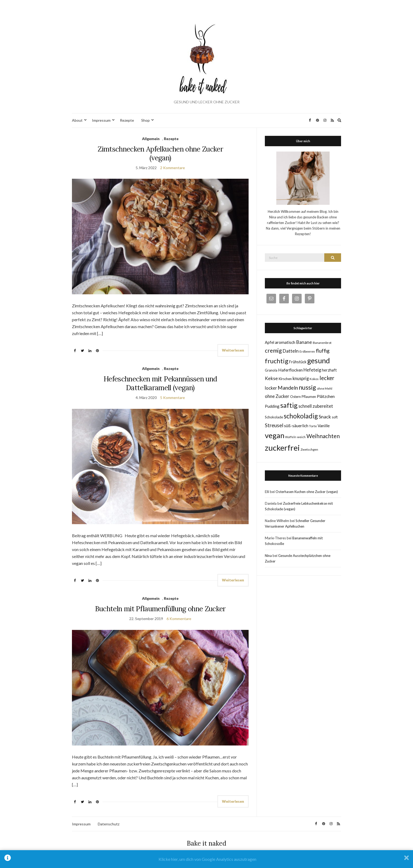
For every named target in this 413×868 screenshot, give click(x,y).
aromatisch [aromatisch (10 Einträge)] (285, 342)
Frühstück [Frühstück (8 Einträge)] (298, 362)
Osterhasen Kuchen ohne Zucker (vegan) (307, 492)
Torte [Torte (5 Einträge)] (313, 426)
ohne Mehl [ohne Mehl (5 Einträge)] (325, 388)
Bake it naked (207, 843)
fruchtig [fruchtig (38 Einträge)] (277, 361)
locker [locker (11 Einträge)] (271, 388)
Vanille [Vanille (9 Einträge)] (324, 426)
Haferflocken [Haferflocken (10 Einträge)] (290, 370)
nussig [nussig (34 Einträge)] (307, 387)
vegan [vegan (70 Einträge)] (275, 435)
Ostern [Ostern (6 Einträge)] (295, 397)
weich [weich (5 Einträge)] (301, 437)
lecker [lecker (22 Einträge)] (327, 378)
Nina (268, 556)
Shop (145, 120)
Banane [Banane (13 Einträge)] (304, 342)
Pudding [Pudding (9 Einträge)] (272, 406)
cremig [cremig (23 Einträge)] (273, 350)
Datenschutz (109, 824)
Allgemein (151, 139)
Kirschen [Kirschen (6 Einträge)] (285, 379)
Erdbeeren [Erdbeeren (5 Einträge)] (307, 351)
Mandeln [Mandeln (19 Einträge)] (288, 388)
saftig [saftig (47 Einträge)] (289, 405)
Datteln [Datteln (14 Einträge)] (291, 351)
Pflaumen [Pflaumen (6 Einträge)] (309, 397)
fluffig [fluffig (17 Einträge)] (323, 351)
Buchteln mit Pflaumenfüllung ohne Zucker (160, 609)
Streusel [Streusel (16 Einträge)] (274, 425)
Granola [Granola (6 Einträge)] (271, 370)
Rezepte (127, 120)
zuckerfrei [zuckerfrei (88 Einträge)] (282, 448)
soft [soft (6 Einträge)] (335, 417)
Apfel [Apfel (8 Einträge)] (270, 342)
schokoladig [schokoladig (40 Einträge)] (301, 416)
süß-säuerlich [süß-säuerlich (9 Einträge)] (296, 426)
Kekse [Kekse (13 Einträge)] (271, 378)
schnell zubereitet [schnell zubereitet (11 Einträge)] (316, 406)
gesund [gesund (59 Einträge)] (319, 361)
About (77, 120)
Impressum (101, 120)
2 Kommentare (173, 168)
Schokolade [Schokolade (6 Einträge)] (274, 417)
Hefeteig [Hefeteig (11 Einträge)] (312, 370)
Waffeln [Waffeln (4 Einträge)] (291, 437)
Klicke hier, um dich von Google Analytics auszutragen (207, 859)
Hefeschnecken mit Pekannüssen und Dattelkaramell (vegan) (160, 383)
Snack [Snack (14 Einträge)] (325, 417)
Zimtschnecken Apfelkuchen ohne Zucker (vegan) (160, 153)
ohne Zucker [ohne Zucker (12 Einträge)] (277, 396)
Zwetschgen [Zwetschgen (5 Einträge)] (309, 449)
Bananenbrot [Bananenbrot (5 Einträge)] (322, 343)
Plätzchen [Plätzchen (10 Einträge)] (326, 396)
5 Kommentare (173, 398)
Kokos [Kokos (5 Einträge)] (314, 379)
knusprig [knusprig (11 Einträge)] (301, 378)
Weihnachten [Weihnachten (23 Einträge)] (323, 436)
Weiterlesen (233, 350)
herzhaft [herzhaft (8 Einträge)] (329, 370)
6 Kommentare (179, 619)
